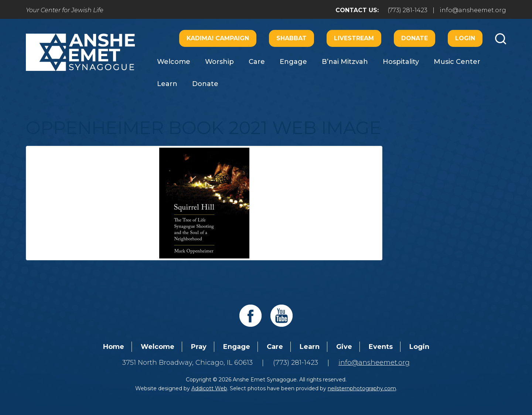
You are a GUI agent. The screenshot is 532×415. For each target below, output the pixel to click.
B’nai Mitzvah (345, 62)
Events (381, 347)
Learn (167, 84)
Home (114, 347)
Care (257, 62)
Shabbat (291, 38)
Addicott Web (209, 388)
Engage (293, 62)
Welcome (174, 62)
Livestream (354, 38)
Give (344, 347)
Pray (199, 347)
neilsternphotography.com (362, 388)
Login (465, 38)
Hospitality (401, 62)
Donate (415, 38)
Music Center (457, 62)
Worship (219, 62)
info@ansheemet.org (473, 10)
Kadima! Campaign (218, 38)
